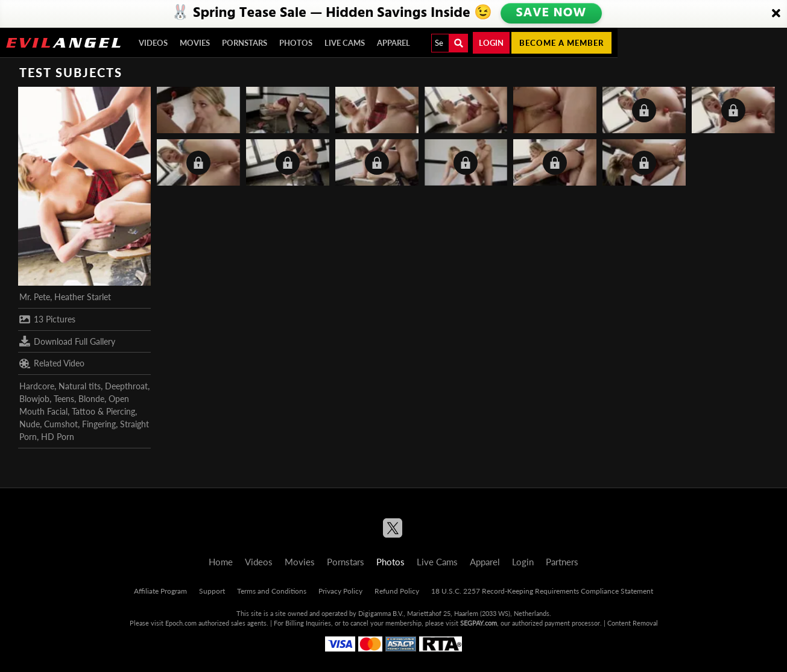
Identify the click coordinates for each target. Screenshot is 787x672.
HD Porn (58, 437)
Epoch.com (181, 623)
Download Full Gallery (67, 341)
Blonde (91, 399)
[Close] (776, 14)
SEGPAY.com (479, 623)
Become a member (561, 43)
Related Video (52, 363)
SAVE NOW (552, 13)
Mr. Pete (35, 297)
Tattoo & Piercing (103, 411)
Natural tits (80, 386)
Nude (30, 424)
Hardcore (37, 386)
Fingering (99, 424)
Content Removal (633, 623)
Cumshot (61, 424)
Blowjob (34, 399)
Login (491, 43)
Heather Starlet (83, 297)
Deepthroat (126, 386)
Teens (64, 399)
